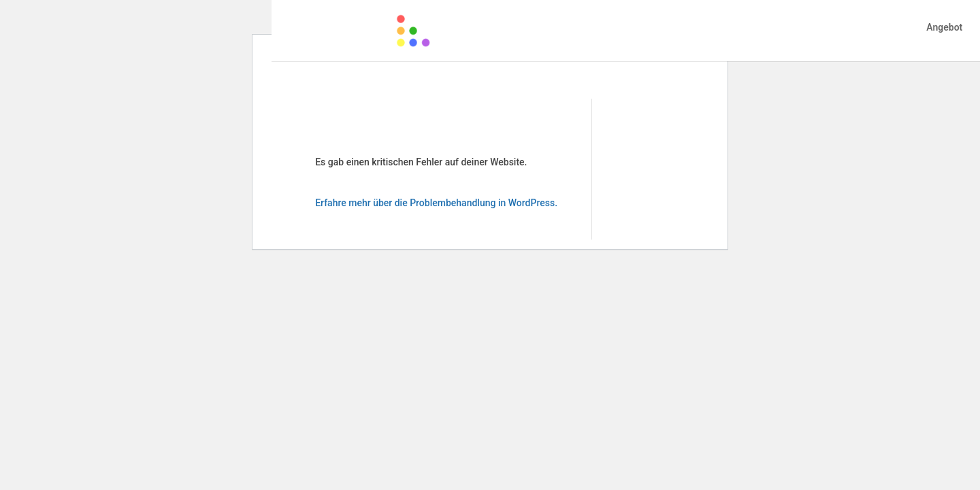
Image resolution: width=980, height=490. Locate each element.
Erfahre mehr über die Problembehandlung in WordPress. (436, 203)
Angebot (944, 28)
